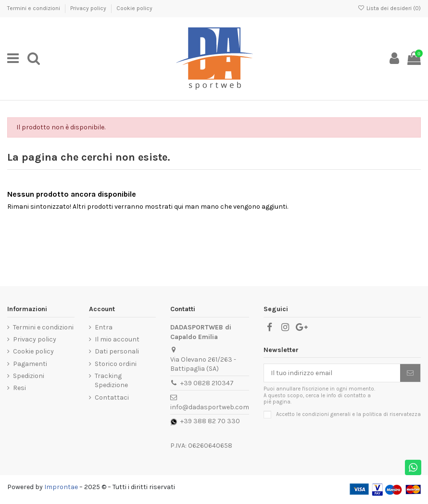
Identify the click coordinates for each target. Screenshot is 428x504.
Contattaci (112, 397)
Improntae (61, 487)
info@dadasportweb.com (210, 407)
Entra (104, 327)
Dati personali (117, 351)
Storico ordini (116, 364)
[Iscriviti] (410, 373)
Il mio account (117, 339)
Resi (19, 388)
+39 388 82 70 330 (210, 421)
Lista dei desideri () (389, 8)
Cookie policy (134, 8)
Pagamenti (30, 364)
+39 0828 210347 (207, 383)
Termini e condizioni (34, 8)
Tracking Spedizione (111, 381)
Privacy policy (89, 8)
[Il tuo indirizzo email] (332, 373)
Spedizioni (29, 376)
